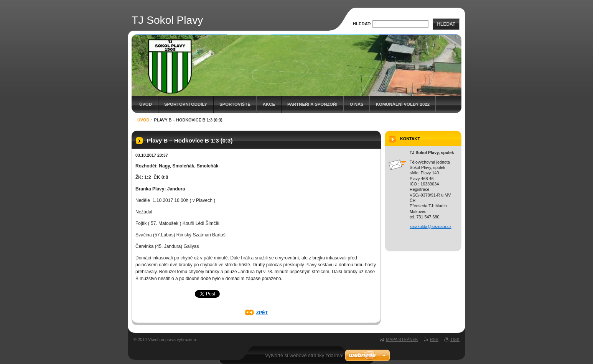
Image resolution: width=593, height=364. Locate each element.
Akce (269, 104)
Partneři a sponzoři (312, 104)
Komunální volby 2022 (403, 104)
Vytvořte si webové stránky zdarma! (304, 355)
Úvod (146, 104)
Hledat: (362, 24)
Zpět (262, 313)
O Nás (357, 104)
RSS (434, 339)
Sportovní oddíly (186, 104)
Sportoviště (235, 104)
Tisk (455, 339)
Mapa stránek (402, 339)
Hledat (446, 24)
